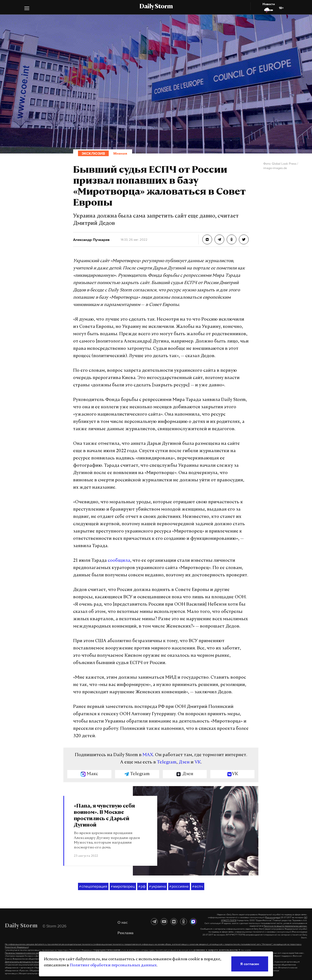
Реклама (126, 933)
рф (142, 886)
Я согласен (250, 964)
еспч (198, 886)
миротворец (123, 886)
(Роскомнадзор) (273, 917)
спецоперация (93, 886)
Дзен (184, 762)
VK (198, 762)
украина (157, 886)
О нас (123, 922)
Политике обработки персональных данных (113, 965)
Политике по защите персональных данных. (285, 926)
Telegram (167, 762)
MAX (148, 755)
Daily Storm (156, 7)
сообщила (119, 561)
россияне (179, 886)
